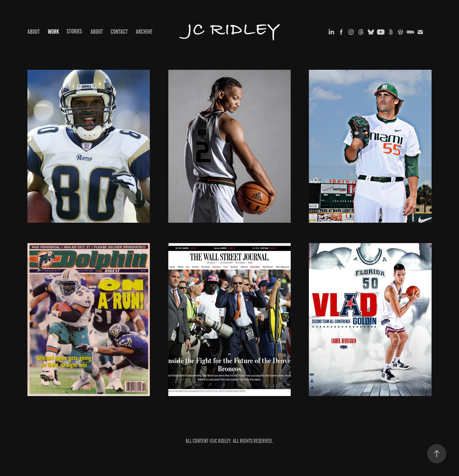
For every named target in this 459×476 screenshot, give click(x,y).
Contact (119, 32)
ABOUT (34, 32)
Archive (144, 32)
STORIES (74, 31)
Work (53, 32)
